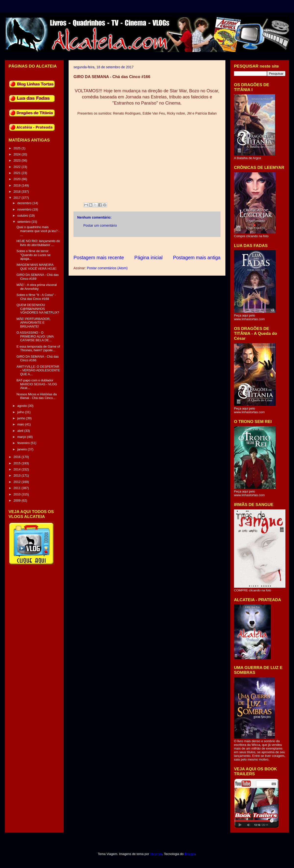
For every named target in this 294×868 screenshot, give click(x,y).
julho (21, 412)
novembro (25, 209)
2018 (18, 192)
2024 (18, 154)
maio (21, 424)
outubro (23, 216)
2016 (18, 457)
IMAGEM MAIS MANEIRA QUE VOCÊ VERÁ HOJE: (37, 267)
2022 (18, 167)
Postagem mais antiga (197, 258)
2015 (18, 463)
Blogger (190, 854)
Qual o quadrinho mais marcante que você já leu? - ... (38, 231)
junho (22, 418)
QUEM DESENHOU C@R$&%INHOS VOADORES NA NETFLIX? (38, 309)
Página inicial (148, 258)
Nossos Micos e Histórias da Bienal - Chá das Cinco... (37, 396)
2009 (18, 500)
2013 (18, 475)
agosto (23, 406)
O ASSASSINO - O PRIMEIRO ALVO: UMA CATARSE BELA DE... (35, 336)
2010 (18, 494)
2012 (18, 482)
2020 (18, 179)
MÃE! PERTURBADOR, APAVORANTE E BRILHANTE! (33, 323)
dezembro (25, 203)
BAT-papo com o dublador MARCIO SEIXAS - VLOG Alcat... (37, 384)
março (22, 437)
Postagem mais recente (99, 258)
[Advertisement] (163, 246)
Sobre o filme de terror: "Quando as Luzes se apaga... (33, 255)
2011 (18, 488)
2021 (18, 173)
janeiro (23, 449)
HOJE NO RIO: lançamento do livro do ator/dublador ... (38, 243)
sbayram (156, 854)
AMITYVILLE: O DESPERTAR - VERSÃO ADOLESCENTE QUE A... (38, 370)
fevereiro (24, 443)
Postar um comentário (100, 225)
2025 (18, 148)
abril (21, 431)
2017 (18, 198)
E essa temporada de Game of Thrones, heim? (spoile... (38, 348)
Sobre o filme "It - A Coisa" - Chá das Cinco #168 (36, 297)
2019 (18, 185)
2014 (18, 469)
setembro (24, 222)
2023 (18, 160)
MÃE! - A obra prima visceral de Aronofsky (37, 287)
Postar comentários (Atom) (107, 268)
